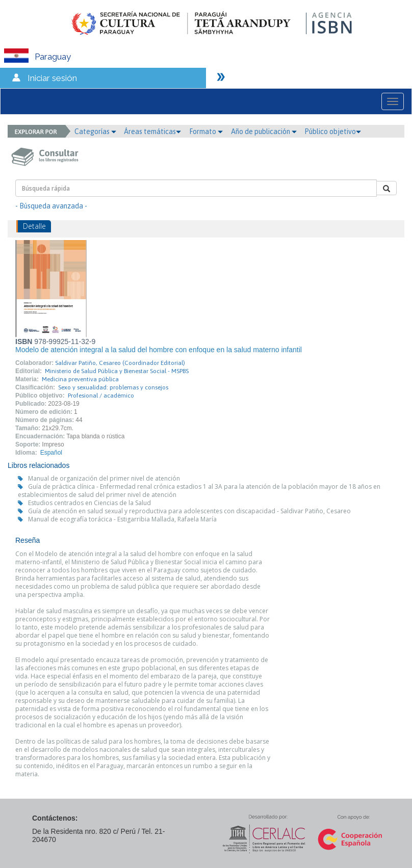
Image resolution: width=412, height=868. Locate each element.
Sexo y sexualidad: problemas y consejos (113, 387)
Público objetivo (333, 131)
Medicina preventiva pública (80, 379)
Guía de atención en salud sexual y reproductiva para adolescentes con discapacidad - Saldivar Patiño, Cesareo (189, 511)
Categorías (95, 131)
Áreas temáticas (152, 131)
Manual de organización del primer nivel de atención (104, 478)
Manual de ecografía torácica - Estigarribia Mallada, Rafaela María (122, 519)
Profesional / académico (101, 396)
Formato (206, 131)
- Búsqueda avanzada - (51, 206)
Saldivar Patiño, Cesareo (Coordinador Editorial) (120, 363)
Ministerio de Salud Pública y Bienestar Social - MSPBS (117, 371)
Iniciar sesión (52, 78)
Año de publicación (264, 131)
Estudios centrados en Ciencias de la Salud (89, 503)
